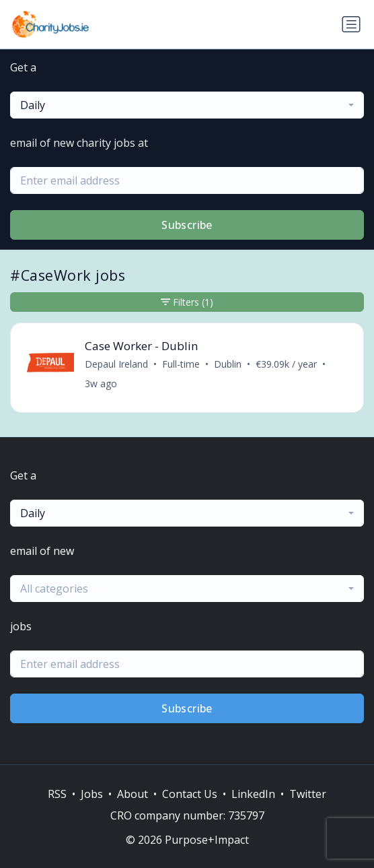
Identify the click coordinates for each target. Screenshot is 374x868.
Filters (187, 302)
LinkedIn (253, 794)
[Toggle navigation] (351, 24)
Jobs (92, 794)
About (133, 794)
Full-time (181, 364)
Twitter (308, 794)
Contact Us (190, 794)
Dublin (228, 364)
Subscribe (187, 225)
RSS (57, 794)
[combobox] (187, 105)
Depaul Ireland (116, 364)
